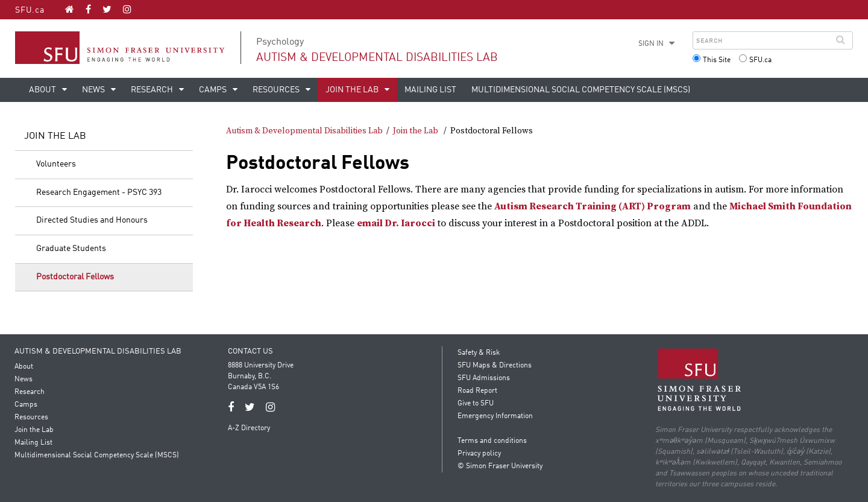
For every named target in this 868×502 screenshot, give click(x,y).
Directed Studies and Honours (92, 220)
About (43, 90)
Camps (214, 90)
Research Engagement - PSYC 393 (99, 192)
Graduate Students (71, 249)
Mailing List (430, 90)
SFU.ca (30, 10)
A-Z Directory (250, 428)
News (94, 90)
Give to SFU (476, 404)
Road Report (477, 391)
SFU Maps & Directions (495, 366)
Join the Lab (353, 90)
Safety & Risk (479, 353)
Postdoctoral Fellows (75, 277)
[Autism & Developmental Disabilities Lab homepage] (70, 9)
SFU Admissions (484, 378)
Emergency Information (495, 416)
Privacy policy (479, 454)
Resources (277, 90)
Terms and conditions (492, 441)
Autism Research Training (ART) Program (593, 206)
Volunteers (56, 164)
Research (153, 90)
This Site (717, 60)
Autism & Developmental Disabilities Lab (377, 58)
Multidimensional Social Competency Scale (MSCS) (581, 90)
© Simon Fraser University (500, 466)
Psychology (280, 42)
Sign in (651, 44)
